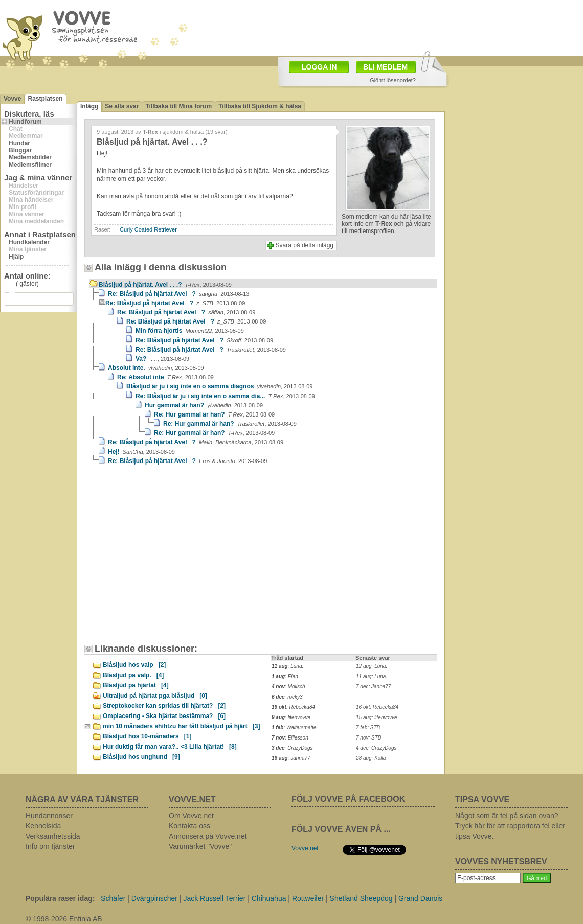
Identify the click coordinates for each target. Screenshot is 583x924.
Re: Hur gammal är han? (214, 414)
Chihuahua (269, 898)
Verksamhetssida (53, 836)
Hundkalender (29, 242)
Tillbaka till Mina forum (178, 106)
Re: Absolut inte (165, 377)
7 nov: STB (368, 738)
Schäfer (113, 898)
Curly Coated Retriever (148, 229)
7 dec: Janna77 (373, 687)
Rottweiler (308, 898)
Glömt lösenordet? (393, 80)
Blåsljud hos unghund (141, 757)
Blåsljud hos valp (134, 665)
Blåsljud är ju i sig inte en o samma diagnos (219, 386)
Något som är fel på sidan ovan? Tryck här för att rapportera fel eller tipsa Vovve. (510, 826)
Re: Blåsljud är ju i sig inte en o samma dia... (225, 396)
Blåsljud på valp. (133, 675)
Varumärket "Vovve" (200, 846)
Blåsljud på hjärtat (136, 685)
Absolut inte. (156, 368)
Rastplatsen (45, 99)
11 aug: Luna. (372, 676)
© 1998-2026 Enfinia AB (64, 919)
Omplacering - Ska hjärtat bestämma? (164, 716)
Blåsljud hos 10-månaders (147, 736)
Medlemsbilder (30, 157)
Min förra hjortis (190, 331)
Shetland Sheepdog (361, 898)
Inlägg (89, 106)
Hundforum (25, 122)
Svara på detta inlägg (305, 245)
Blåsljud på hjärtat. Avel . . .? (165, 285)
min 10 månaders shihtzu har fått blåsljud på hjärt (181, 726)
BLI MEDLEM (385, 67)
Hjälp (16, 257)
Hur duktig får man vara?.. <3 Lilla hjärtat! (170, 747)
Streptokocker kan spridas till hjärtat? (164, 706)
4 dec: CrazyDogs (376, 748)
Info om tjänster (50, 846)
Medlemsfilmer (30, 165)
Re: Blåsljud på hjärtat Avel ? (178, 294)
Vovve (12, 99)
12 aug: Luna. (372, 666)
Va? (162, 359)
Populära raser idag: (60, 898)
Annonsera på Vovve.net (208, 836)
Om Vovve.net (191, 816)
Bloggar (20, 150)
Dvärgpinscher (154, 898)
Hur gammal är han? (204, 405)
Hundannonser (49, 816)
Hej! (141, 452)
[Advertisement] (199, 36)
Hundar (19, 143)
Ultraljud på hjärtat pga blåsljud (155, 696)
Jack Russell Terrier (214, 898)
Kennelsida (43, 826)
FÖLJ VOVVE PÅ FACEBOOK (348, 799)
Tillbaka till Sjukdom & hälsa (260, 106)
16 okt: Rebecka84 (377, 707)
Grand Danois (420, 898)
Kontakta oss (189, 826)
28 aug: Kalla (371, 758)
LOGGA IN (319, 67)
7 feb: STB (368, 727)
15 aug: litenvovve (377, 717)
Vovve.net (305, 848)
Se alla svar (122, 106)
